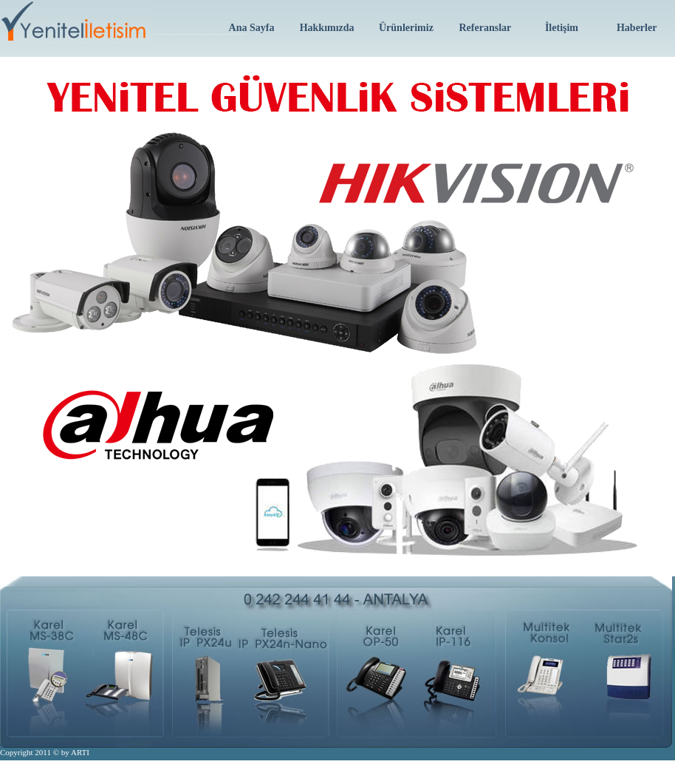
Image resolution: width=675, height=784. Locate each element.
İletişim (562, 28)
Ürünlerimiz (406, 28)
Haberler (637, 28)
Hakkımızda (327, 28)
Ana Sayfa (252, 28)
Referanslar (485, 28)
